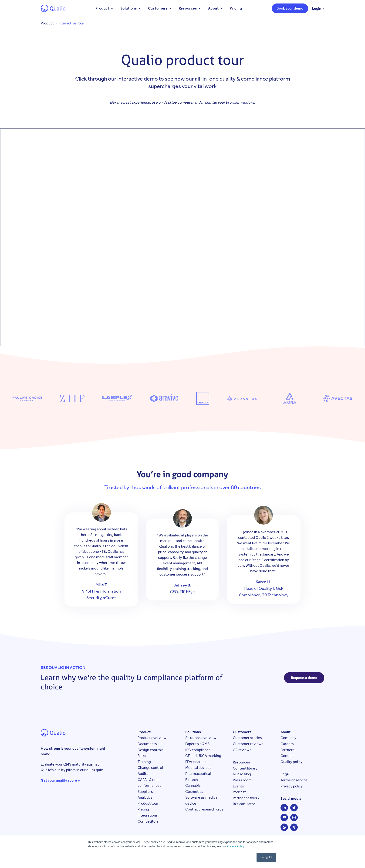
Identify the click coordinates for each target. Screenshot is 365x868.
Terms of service (294, 780)
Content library (245, 768)
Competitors (148, 821)
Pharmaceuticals (199, 774)
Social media (291, 798)
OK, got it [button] (266, 857)
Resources (188, 8)
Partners (287, 750)
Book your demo (290, 8)
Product (103, 8)
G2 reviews (242, 750)
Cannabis (193, 785)
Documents (147, 744)
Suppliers (145, 792)
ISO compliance (198, 750)
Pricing (236, 8)
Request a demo (304, 678)
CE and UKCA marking (203, 756)
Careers (287, 744)
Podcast (239, 792)
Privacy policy (292, 786)
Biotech (192, 780)
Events (238, 786)
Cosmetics (194, 792)
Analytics (145, 797)
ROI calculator (244, 804)
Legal (285, 774)
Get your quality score (59, 780)
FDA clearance (197, 762)
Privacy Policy (235, 846)
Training (144, 762)
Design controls (150, 750)
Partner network (246, 798)
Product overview (152, 738)
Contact (287, 756)
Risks (142, 756)
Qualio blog (242, 774)
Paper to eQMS (197, 744)
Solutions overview (201, 738)
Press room (242, 780)
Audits (143, 774)
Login (317, 9)
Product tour (148, 803)
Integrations (148, 815)
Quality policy (291, 762)
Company (288, 738)
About (214, 8)
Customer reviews (248, 744)
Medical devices (198, 768)
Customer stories (247, 738)
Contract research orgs (204, 809)
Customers (158, 8)
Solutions (129, 8)
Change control (150, 768)
